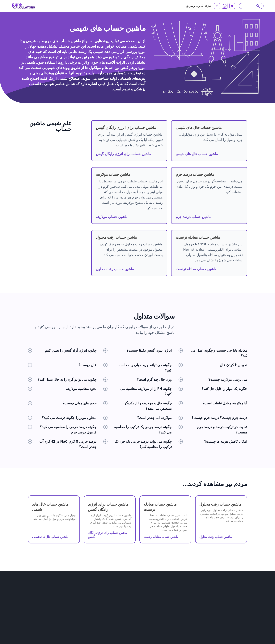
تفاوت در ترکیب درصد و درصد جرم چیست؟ (213, 429)
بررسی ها (30, 618)
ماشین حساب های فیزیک (103, 616)
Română (224, 595)
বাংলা (173, 622)
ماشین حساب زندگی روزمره (141, 606)
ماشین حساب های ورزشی (140, 616)
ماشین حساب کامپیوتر (101, 622)
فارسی (174, 616)
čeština (208, 616)
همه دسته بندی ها (136, 627)
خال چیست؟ (62, 365)
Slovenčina (238, 595)
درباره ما (30, 607)
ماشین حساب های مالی (102, 600)
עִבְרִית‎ (197, 616)
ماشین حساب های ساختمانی (104, 595)
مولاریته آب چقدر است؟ (138, 418)
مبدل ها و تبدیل (135, 595)
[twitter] (232, 6)
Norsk (197, 606)
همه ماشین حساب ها (138, 633)
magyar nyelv (222, 616)
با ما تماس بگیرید (34, 634)
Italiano (215, 600)
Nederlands (220, 606)
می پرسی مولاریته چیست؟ (213, 379)
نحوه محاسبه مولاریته (62, 389)
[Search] (249, 6)
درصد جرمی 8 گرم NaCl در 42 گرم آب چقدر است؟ (62, 444)
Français (237, 590)
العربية (226, 590)
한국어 (188, 611)
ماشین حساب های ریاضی (103, 611)
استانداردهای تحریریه (36, 628)
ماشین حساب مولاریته (112, 217)
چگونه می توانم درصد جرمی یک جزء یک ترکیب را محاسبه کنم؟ (138, 444)
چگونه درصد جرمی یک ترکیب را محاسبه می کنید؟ (138, 429)
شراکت (29, 623)
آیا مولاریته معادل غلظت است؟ (213, 403)
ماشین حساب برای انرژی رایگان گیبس (123, 154)
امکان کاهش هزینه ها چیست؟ (213, 441)
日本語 (186, 595)
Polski (234, 606)
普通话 (237, 616)
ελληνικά (186, 616)
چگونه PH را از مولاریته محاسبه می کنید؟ (138, 391)
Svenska (175, 606)
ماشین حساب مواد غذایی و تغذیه (144, 600)
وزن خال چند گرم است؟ (138, 379)
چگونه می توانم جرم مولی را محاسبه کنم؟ (138, 368)
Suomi (187, 606)
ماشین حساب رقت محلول (115, 269)
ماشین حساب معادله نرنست (196, 269)
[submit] (258, 6)
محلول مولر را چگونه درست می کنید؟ (62, 418)
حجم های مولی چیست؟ (62, 403)
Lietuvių (203, 600)
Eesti (200, 622)
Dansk (207, 606)
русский (214, 590)
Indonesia (210, 595)
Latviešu (200, 611)
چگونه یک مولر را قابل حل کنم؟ (213, 389)
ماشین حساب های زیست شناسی (107, 590)
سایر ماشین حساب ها (138, 611)
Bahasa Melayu (231, 600)
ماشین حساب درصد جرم (193, 217)
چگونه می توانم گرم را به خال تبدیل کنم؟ (62, 379)
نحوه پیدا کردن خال (213, 365)
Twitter (29, 639)
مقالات (29, 612)
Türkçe (197, 595)
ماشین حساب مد (136, 622)
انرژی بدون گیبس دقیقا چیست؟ (138, 350)
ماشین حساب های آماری (102, 627)
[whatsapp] (225, 6)
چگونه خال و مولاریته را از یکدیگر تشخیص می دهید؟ (138, 406)
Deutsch (175, 595)
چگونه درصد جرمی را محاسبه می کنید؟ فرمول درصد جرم (62, 429)
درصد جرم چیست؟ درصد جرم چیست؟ (213, 418)
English (174, 590)
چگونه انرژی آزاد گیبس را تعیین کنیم (62, 350)
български (176, 600)
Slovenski (225, 611)
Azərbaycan (240, 611)
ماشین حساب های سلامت (103, 606)
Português (188, 590)
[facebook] (217, 6)
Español (201, 590)
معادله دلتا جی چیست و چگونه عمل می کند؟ (213, 353)
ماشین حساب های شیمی (140, 590)
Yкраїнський (187, 622)
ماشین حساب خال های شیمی (197, 154)
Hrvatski (190, 600)
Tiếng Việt (176, 611)
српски (212, 611)
